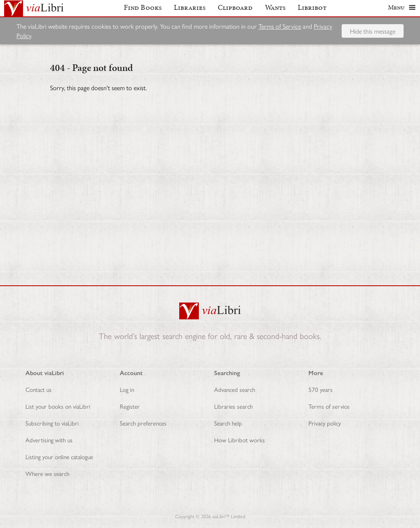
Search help (228, 423)
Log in (127, 389)
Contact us (39, 389)
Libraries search (233, 406)
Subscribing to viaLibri (52, 423)
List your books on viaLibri (58, 406)
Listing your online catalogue (59, 456)
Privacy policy (325, 423)
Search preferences (143, 423)
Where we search (47, 473)
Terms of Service (280, 29)
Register (130, 406)
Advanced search (235, 389)
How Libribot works (240, 440)
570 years (321, 389)
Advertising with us (49, 440)
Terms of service (329, 406)
